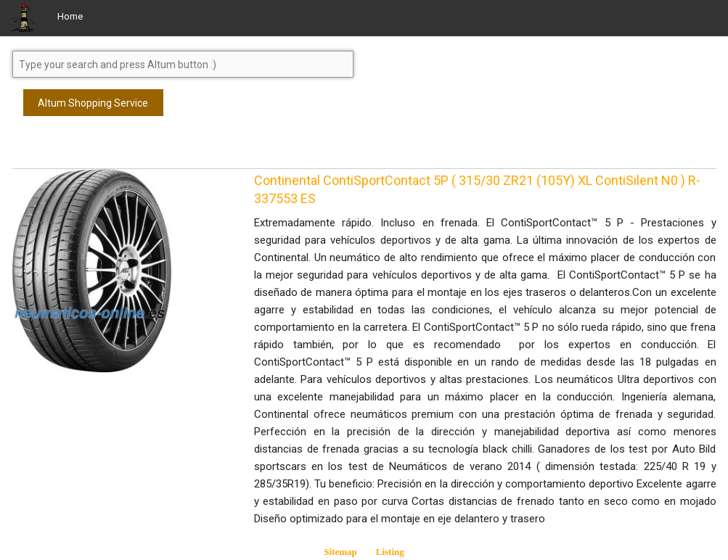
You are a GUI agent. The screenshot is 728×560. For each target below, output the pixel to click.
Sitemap (340, 552)
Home (70, 16)
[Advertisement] (128, 149)
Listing (390, 552)
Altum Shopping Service (93, 103)
